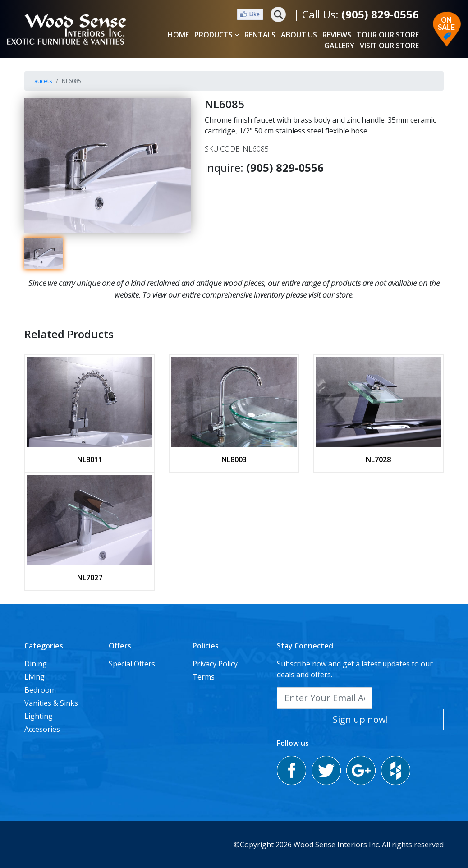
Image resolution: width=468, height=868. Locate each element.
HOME (178, 35)
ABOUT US (299, 35)
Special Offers (132, 664)
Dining (36, 664)
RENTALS (260, 35)
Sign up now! (360, 719)
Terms (204, 677)
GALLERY (339, 46)
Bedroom (40, 690)
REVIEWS (337, 35)
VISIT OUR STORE (389, 46)
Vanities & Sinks (51, 703)
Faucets (42, 81)
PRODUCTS (217, 35)
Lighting (39, 716)
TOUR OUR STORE (388, 35)
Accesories (42, 729)
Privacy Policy (215, 664)
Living (34, 677)
